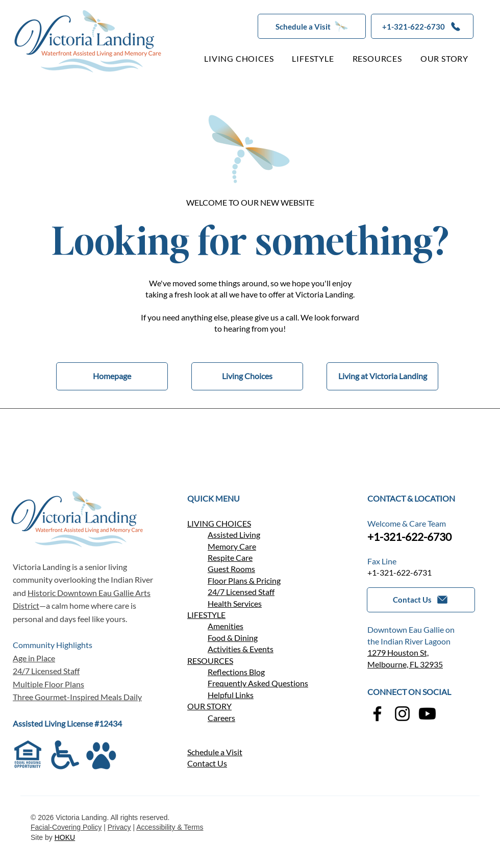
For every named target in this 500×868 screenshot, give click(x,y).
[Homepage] (112, 376)
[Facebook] (377, 714)
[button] (312, 26)
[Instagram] (402, 714)
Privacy (119, 827)
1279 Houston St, (398, 652)
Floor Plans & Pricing (244, 580)
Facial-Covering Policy (66, 827)
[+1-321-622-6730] (422, 26)
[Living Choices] (247, 376)
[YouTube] (427, 714)
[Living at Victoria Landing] (382, 376)
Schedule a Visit (215, 752)
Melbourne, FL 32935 (405, 664)
